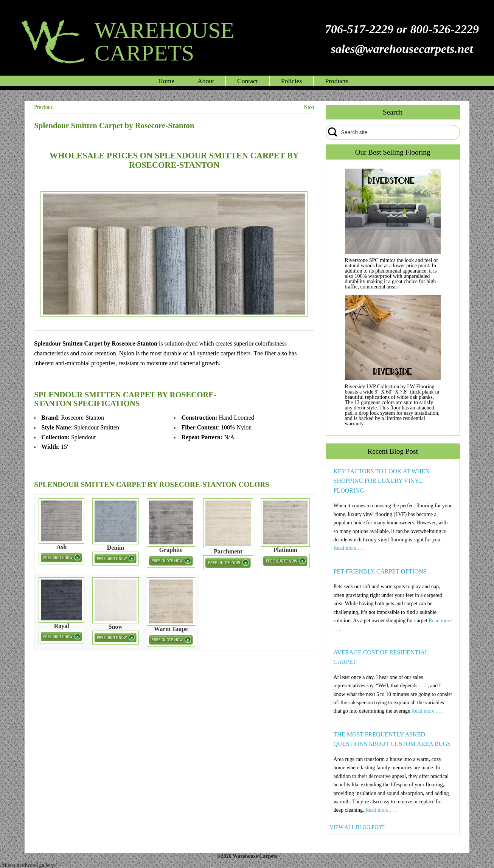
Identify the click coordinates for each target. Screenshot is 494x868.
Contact (248, 81)
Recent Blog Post (393, 451)
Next (309, 107)
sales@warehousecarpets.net (402, 49)
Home (166, 81)
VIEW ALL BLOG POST (357, 827)
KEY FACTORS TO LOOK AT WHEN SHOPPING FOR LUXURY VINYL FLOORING (382, 481)
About (206, 81)
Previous (43, 107)
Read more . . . (349, 548)
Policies (292, 81)
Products (337, 81)
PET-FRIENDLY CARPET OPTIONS (380, 571)
